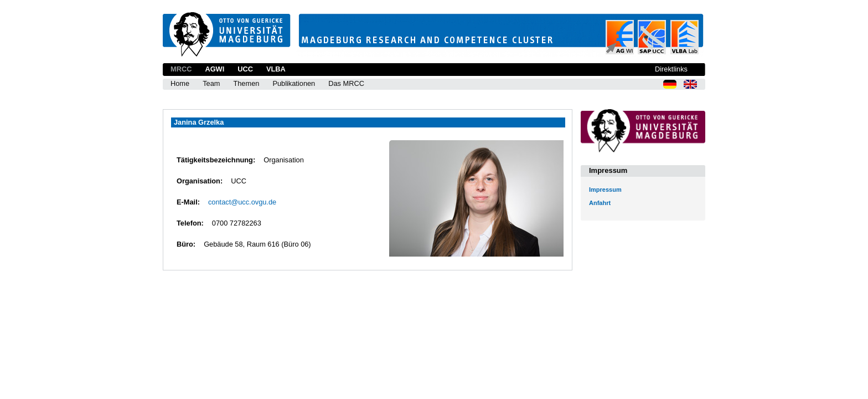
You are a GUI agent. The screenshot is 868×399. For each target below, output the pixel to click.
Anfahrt (600, 203)
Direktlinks (671, 69)
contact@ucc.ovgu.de (242, 202)
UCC (245, 69)
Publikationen (294, 83)
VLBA (276, 69)
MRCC (181, 69)
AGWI (215, 69)
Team (211, 83)
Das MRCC (346, 83)
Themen (246, 83)
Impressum (605, 190)
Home (180, 83)
